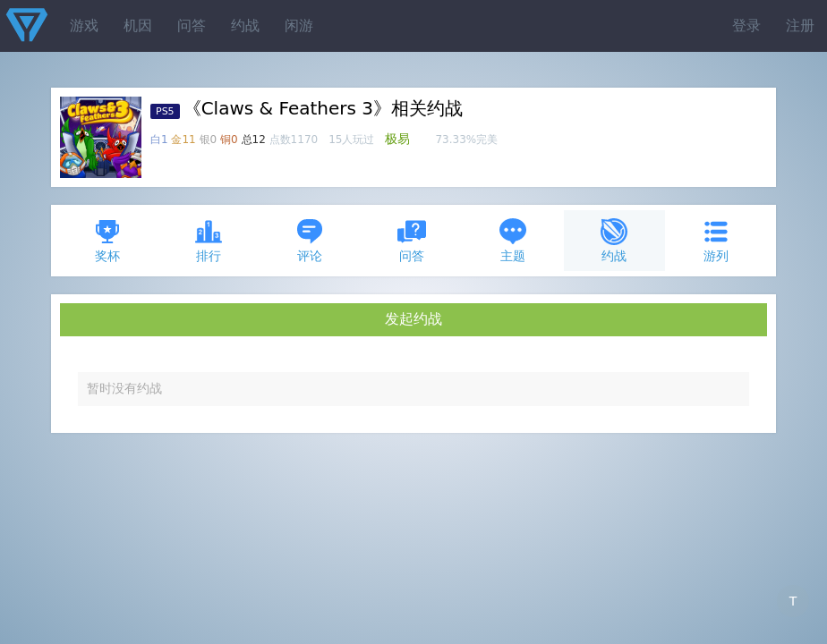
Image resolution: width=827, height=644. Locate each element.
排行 (209, 240)
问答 (192, 25)
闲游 (299, 25)
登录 (746, 25)
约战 (245, 25)
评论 (310, 240)
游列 (716, 240)
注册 (800, 25)
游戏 (84, 25)
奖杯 (107, 240)
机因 (138, 25)
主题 (513, 240)
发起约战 (413, 319)
